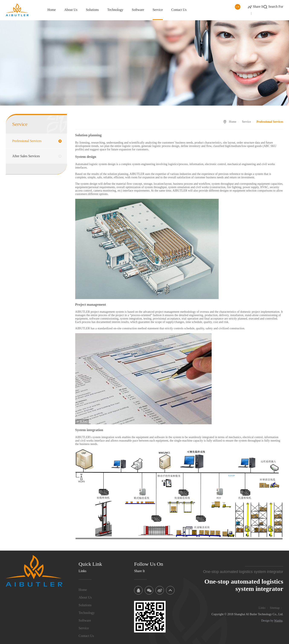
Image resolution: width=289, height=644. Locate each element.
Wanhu (278, 621)
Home (51, 10)
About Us (71, 10)
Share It (258, 7)
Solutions (92, 10)
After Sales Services (26, 156)
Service (158, 10)
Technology (115, 10)
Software (138, 10)
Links (262, 608)
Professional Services (27, 141)
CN (238, 7)
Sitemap (275, 608)
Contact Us (179, 10)
